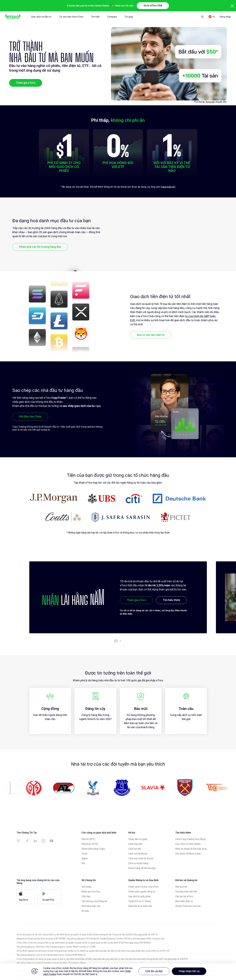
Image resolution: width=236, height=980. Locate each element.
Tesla (84, 854)
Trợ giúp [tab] (129, 17)
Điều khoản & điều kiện (140, 906)
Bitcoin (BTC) (88, 839)
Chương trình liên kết (186, 892)
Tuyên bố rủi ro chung (140, 901)
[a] (19, 841)
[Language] (212, 17)
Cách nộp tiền (135, 844)
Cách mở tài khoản (138, 854)
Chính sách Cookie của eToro (144, 887)
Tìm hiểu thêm (171, 600)
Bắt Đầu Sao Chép (30, 416)
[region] (118, 972)
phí (213, 102)
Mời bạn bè (181, 887)
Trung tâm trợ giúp (138, 839)
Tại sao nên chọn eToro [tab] (71, 17)
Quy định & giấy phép (140, 896)
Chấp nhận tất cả (189, 971)
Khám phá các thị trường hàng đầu (40, 247)
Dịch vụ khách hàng (138, 863)
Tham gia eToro (26, 83)
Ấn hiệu (85, 911)
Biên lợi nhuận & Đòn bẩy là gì (191, 849)
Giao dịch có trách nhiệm (188, 844)
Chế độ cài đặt (154, 971)
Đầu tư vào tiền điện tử (151, 335)
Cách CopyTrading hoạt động (190, 839)
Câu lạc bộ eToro (184, 896)
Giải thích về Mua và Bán (188, 854)
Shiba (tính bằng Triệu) (93, 849)
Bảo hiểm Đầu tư (184, 901)
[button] (116, 641)
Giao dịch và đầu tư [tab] (41, 17)
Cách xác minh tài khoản (141, 858)
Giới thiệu (86, 887)
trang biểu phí (168, 187)
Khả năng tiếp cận (91, 906)
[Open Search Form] (202, 17)
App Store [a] (24, 896)
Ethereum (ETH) (90, 844)
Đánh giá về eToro (91, 892)
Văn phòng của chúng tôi (94, 901)
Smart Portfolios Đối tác (188, 906)
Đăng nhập (225, 17)
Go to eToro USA (153, 6)
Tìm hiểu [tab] (95, 17)
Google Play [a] (48, 896)
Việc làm (86, 896)
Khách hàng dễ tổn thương (142, 868)
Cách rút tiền (135, 849)
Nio (83, 863)
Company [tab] (112, 17)
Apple (85, 858)
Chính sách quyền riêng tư (142, 892)
